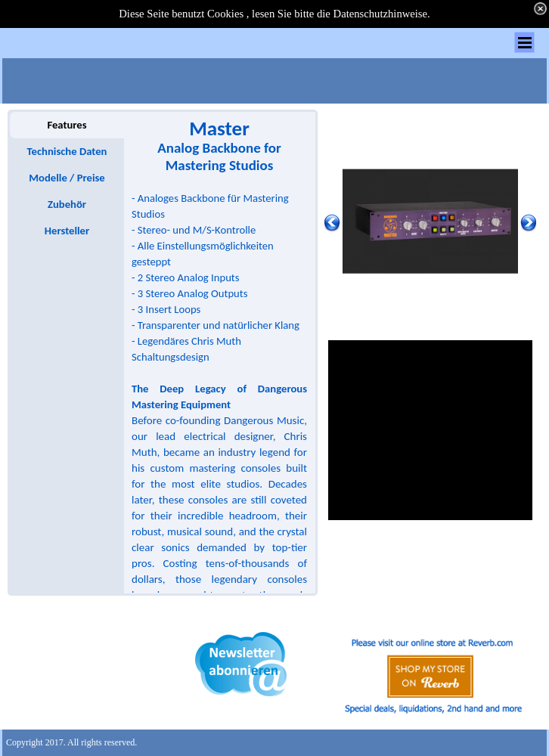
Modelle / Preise (67, 178)
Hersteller (67, 231)
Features (67, 125)
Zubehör (67, 204)
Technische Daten (67, 151)
